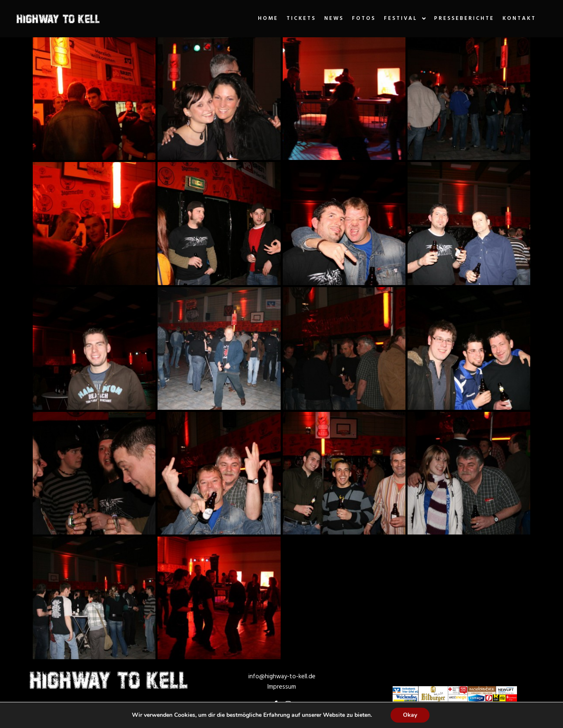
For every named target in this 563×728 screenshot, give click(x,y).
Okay (410, 715)
